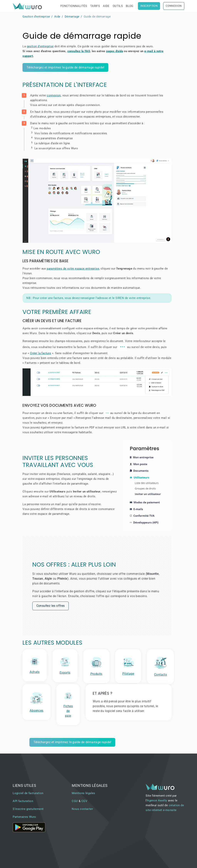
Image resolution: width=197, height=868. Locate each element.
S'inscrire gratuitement (28, 809)
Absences (36, 711)
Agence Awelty (157, 800)
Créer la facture (40, 353)
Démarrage (72, 17)
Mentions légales (83, 793)
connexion (54, 95)
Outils (118, 6)
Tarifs (95, 6)
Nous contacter (82, 809)
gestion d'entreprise (40, 46)
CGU (75, 801)
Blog (130, 6)
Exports (65, 673)
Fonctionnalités (74, 6)
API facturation (23, 801)
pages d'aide (115, 51)
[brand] (28, 6)
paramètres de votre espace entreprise (73, 269)
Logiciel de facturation (28, 793)
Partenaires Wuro (24, 817)
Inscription (149, 6)
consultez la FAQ (79, 51)
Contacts (160, 675)
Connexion (174, 6)
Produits (96, 674)
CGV (84, 801)
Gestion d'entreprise (36, 17)
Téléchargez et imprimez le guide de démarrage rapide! (66, 67)
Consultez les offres (51, 606)
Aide (106, 6)
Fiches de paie (68, 711)
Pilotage (128, 674)
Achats (35, 672)
